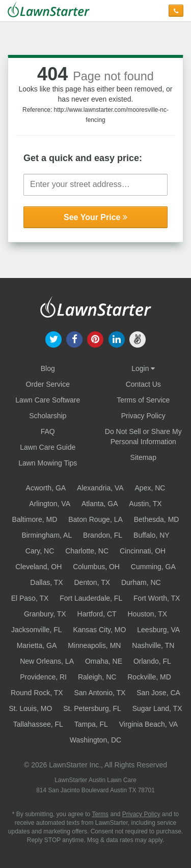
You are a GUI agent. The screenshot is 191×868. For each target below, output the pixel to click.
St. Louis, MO (30, 708)
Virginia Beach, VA (148, 724)
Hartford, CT (97, 614)
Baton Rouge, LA (95, 519)
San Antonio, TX (100, 693)
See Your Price (95, 217)
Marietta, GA (37, 645)
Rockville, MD (149, 677)
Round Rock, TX (37, 693)
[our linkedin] (116, 338)
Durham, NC (141, 582)
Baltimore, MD (35, 519)
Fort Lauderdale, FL (91, 598)
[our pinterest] (95, 338)
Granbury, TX (45, 614)
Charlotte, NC (87, 551)
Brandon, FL (103, 535)
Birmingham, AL (47, 535)
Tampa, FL (91, 724)
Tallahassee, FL (38, 724)
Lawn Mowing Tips (48, 463)
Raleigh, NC (97, 677)
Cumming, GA (153, 567)
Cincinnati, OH (143, 551)
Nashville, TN (153, 645)
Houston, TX (147, 614)
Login (143, 368)
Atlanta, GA (100, 504)
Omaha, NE (104, 661)
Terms (100, 814)
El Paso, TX (30, 598)
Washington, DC (95, 740)
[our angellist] (137, 338)
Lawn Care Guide (48, 447)
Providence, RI (43, 677)
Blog (48, 368)
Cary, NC (40, 551)
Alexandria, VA (100, 488)
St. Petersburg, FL (92, 708)
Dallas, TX (46, 582)
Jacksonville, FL (37, 630)
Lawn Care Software (48, 400)
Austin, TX (145, 504)
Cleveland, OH (38, 567)
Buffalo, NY (152, 535)
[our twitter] (53, 338)
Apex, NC (150, 488)
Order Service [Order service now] (48, 384)
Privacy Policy (143, 416)
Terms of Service (143, 400)
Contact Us (143, 384)
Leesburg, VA (158, 630)
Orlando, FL (152, 661)
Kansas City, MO (99, 630)
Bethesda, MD (157, 519)
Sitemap (143, 457)
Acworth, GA (46, 488)
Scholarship (48, 416)
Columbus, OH (96, 567)
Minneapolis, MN (94, 645)
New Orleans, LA (47, 661)
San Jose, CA (158, 693)
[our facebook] (75, 338)
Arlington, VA (50, 504)
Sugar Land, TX (157, 708)
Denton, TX (92, 582)
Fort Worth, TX (157, 598)
